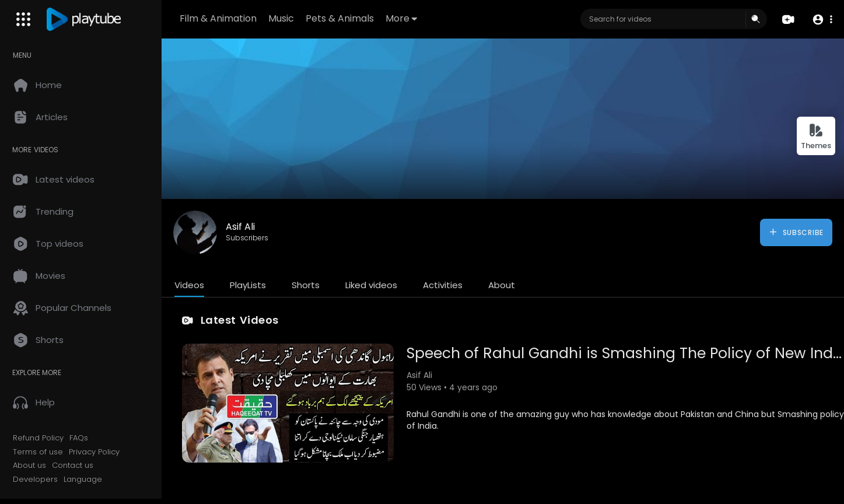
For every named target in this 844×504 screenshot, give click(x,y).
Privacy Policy (96, 452)
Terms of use (40, 452)
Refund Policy (40, 438)
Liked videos (373, 285)
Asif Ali (242, 227)
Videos (191, 285)
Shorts (307, 285)
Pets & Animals (341, 18)
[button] (822, 20)
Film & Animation (219, 18)
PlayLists (250, 285)
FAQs (80, 438)
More (402, 18)
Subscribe (796, 232)
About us (31, 466)
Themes (816, 137)
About (503, 285)
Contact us (74, 466)
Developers (37, 480)
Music (282, 18)
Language (85, 480)
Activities (444, 285)
